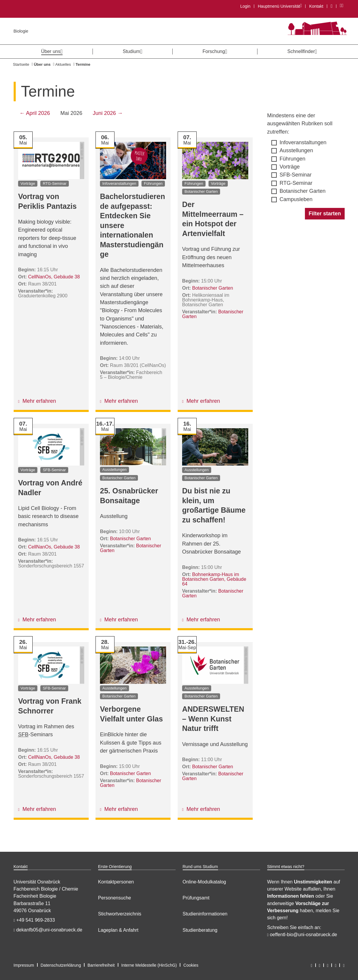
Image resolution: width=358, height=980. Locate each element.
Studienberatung (200, 930)
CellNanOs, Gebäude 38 (54, 277)
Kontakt (316, 6)
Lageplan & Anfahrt (118, 930)
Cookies (191, 965)
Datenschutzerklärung (61, 965)
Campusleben (296, 199)
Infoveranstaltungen (303, 142)
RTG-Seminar (296, 183)
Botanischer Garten (303, 191)
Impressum (24, 965)
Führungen (293, 159)
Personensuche (115, 898)
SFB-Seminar (296, 175)
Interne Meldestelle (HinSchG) (149, 965)
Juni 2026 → (108, 113)
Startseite (21, 64)
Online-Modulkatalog (205, 882)
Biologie (21, 31)
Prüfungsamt (196, 898)
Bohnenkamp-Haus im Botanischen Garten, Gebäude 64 (214, 579)
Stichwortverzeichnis (120, 914)
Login (245, 6)
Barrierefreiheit (101, 965)
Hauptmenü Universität (280, 6)
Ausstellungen (296, 150)
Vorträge (290, 167)
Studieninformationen (205, 914)
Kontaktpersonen (116, 882)
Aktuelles (63, 64)
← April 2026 (35, 113)
